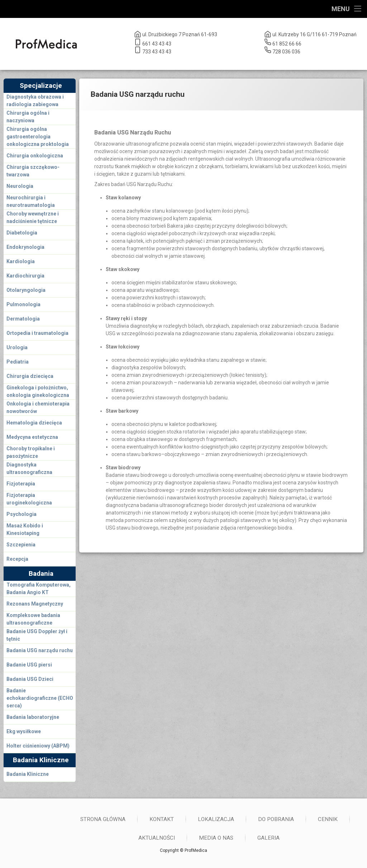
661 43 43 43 (153, 42)
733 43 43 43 (153, 50)
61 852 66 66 (283, 42)
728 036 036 (282, 50)
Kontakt (336, 819)
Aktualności (331, 838)
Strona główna (277, 819)
